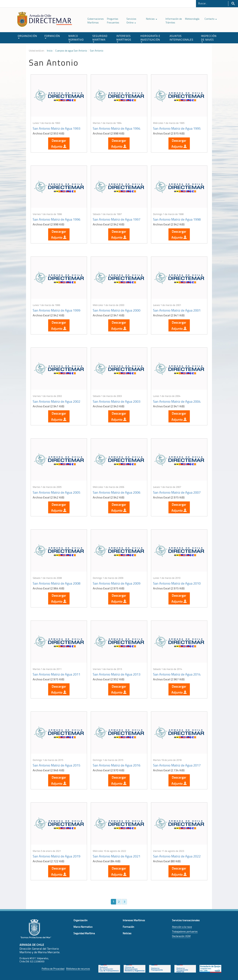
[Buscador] (212, 3)
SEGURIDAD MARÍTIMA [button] (100, 38)
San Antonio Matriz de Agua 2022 (177, 856)
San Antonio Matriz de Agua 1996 (57, 219)
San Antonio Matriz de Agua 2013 (117, 674)
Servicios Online (131, 21)
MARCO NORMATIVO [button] (76, 38)
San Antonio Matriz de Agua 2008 (57, 583)
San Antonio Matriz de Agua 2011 (57, 674)
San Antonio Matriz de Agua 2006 (117, 492)
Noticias (152, 19)
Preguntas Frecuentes (113, 21)
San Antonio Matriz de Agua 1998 (177, 219)
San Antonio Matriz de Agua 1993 (57, 128)
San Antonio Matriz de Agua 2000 (117, 310)
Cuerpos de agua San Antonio (71, 51)
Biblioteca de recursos (78, 969)
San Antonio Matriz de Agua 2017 (177, 765)
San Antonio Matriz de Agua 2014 (177, 674)
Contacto (211, 19)
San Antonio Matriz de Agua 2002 (57, 401)
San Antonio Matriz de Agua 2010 (177, 583)
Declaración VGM (181, 936)
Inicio (50, 51)
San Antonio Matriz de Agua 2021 (117, 856)
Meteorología (192, 19)
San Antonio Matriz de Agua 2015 (57, 765)
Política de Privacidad (53, 969)
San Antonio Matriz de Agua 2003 (117, 401)
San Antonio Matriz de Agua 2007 (177, 492)
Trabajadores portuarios (185, 931)
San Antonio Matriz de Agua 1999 (57, 310)
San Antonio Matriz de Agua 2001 (177, 310)
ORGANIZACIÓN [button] (27, 36)
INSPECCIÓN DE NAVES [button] (209, 38)
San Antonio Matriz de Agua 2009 (117, 583)
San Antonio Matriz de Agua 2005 (57, 492)
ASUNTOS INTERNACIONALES (181, 38)
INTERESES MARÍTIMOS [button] (124, 38)
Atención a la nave (182, 927)
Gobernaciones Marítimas (96, 21)
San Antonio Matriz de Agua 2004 (177, 401)
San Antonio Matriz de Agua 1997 (117, 219)
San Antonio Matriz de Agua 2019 (57, 856)
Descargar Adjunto (59, 143)
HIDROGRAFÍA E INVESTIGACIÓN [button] (150, 38)
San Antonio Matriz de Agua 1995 (177, 128)
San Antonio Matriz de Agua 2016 (117, 765)
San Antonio (97, 51)
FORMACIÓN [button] (52, 36)
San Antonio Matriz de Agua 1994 (117, 128)
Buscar (233, 4)
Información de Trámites (174, 21)
